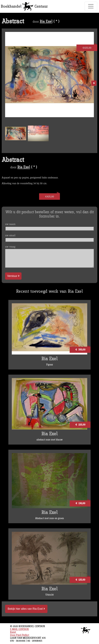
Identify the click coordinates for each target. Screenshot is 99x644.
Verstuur (13, 276)
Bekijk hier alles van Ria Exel (26, 609)
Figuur (50, 365)
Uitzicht (49, 595)
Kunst (13, 632)
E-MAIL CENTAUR (19, 629)
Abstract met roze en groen (49, 518)
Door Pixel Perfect (20, 635)
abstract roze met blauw (50, 440)
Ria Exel (46, 22)
